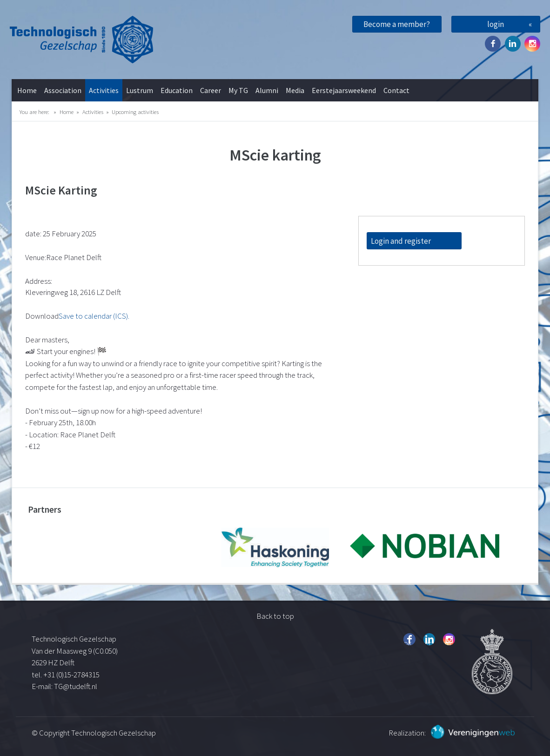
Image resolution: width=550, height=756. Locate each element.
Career (211, 90)
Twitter (513, 44)
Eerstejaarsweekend (344, 90)
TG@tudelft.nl (76, 686)
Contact (396, 90)
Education (177, 90)
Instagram (532, 44)
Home (27, 90)
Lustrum (140, 90)
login (496, 24)
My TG (238, 90)
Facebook (493, 44)
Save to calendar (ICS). (94, 316)
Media (295, 90)
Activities (104, 90)
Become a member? (397, 24)
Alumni (267, 90)
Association (63, 90)
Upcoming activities (135, 112)
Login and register (401, 241)
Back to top (275, 616)
